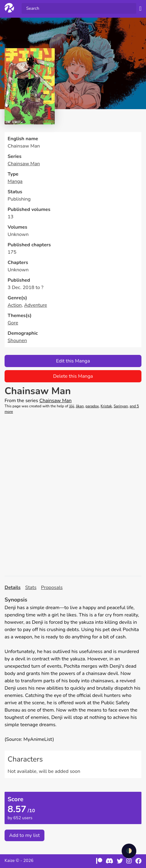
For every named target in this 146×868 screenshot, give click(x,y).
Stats (31, 588)
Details (13, 588)
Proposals (52, 588)
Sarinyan (121, 406)
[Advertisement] (73, 495)
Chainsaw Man (24, 164)
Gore (13, 323)
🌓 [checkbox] (129, 851)
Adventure (35, 305)
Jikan (80, 406)
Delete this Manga (73, 376)
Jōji (71, 406)
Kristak (106, 406)
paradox (92, 406)
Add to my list (24, 835)
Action (15, 305)
